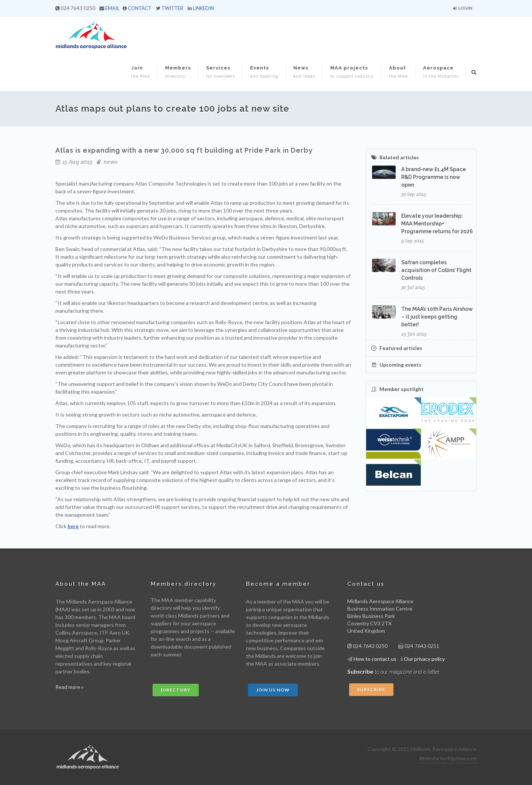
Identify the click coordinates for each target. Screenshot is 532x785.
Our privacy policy (424, 659)
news (110, 162)
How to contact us (375, 659)
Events (264, 72)
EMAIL (112, 8)
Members (178, 72)
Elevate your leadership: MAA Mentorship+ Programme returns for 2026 (437, 224)
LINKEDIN (203, 8)
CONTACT (140, 8)
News (304, 72)
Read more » (69, 687)
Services (221, 72)
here (73, 526)
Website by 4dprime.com (448, 758)
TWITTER (172, 8)
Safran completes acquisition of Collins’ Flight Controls (436, 270)
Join (141, 72)
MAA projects (352, 72)
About (398, 72)
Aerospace (441, 72)
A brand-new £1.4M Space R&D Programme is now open (434, 177)
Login (463, 8)
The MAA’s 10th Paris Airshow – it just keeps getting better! (437, 317)
